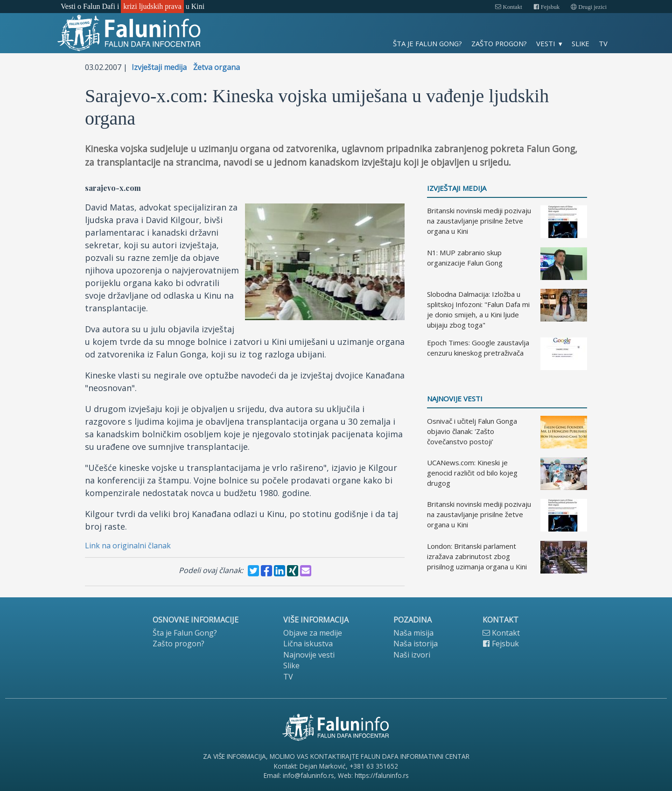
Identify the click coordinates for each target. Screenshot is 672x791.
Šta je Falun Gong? (427, 43)
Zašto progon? (499, 43)
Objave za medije (313, 633)
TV (603, 43)
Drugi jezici (589, 7)
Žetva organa (217, 67)
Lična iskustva (308, 644)
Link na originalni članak (128, 546)
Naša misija (413, 633)
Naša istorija (416, 644)
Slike (581, 43)
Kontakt (508, 7)
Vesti (546, 43)
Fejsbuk (547, 7)
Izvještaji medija (159, 67)
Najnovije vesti (455, 399)
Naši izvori (412, 655)
